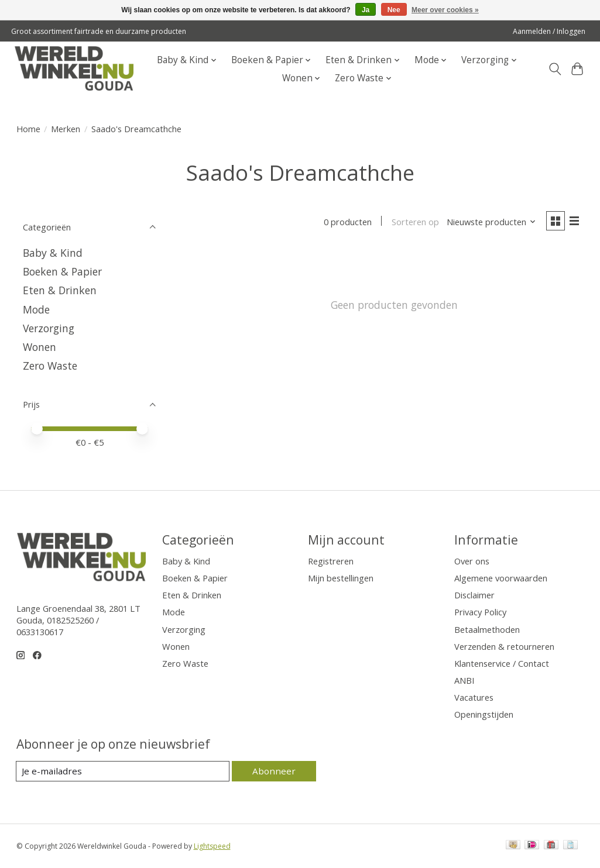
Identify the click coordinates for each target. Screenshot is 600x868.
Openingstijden (484, 714)
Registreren (331, 561)
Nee (394, 10)
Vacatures (474, 697)
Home (28, 129)
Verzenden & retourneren (504, 646)
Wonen (40, 347)
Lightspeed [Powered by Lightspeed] (212, 846)
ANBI (464, 680)
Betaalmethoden (487, 629)
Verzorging (49, 328)
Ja (366, 10)
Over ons (472, 561)
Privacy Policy (480, 612)
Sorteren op (413, 222)
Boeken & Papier (62, 271)
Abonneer (275, 771)
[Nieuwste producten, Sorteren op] (489, 222)
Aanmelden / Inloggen (549, 31)
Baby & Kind (53, 253)
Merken (66, 129)
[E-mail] (124, 771)
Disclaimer (474, 595)
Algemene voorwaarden (501, 578)
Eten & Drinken (60, 290)
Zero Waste (50, 366)
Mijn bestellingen (341, 578)
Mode (36, 309)
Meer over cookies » (445, 10)
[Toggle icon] (555, 69)
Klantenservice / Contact (502, 663)
